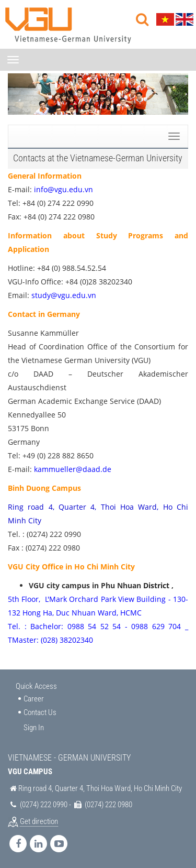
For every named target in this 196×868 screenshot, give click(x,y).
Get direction (39, 821)
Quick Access (36, 686)
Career (34, 699)
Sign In (34, 728)
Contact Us (40, 712)
